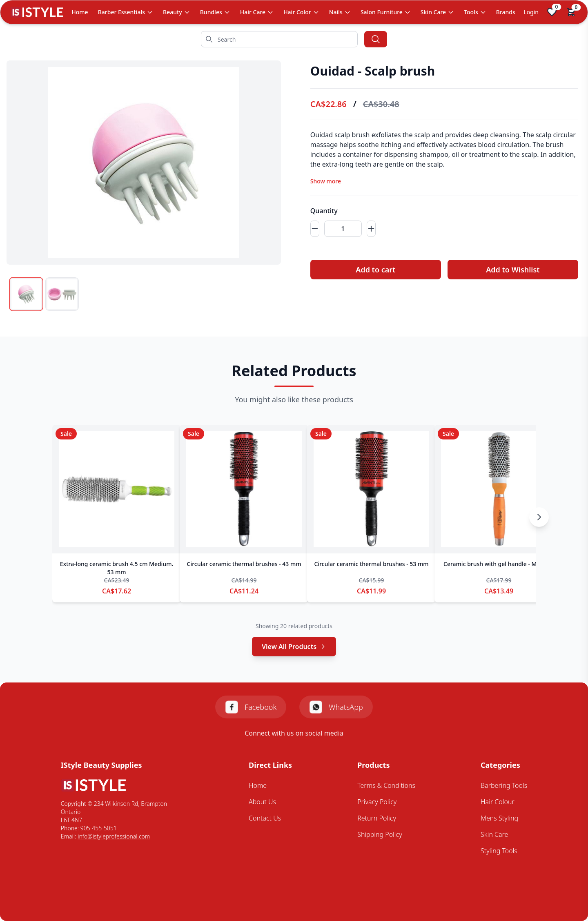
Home (80, 12)
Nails (340, 12)
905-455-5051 (99, 828)
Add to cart (371, 270)
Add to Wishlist (511, 270)
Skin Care (437, 12)
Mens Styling (499, 818)
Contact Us (265, 818)
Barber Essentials (126, 12)
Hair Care (257, 12)
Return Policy (377, 818)
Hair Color (301, 12)
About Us (262, 802)
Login (531, 12)
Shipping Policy (380, 834)
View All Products (294, 647)
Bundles (215, 12)
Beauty (177, 12)
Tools (475, 12)
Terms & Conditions (386, 785)
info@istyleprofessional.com (114, 836)
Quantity (317, 211)
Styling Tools (499, 851)
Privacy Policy (377, 802)
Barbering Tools (504, 785)
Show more (319, 181)
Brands (506, 12)
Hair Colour (498, 802)
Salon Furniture (386, 12)
